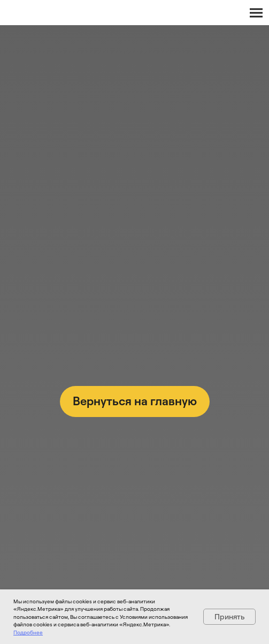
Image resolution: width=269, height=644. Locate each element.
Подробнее (28, 632)
